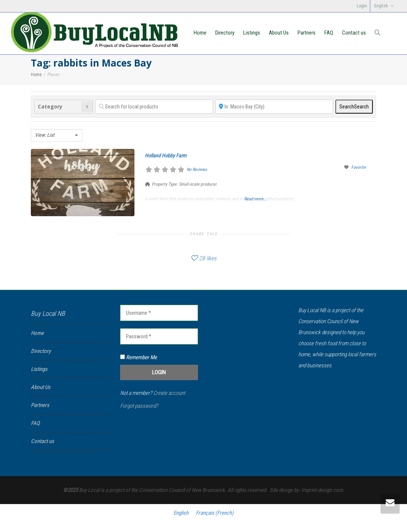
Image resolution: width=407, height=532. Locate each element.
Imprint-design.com (322, 490)
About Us (279, 33)
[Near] (274, 107)
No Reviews (197, 169)
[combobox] (57, 135)
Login (362, 6)
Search (354, 107)
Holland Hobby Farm (166, 156)
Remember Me (138, 357)
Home (200, 33)
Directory (225, 33)
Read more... (255, 199)
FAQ (329, 33)
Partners (307, 33)
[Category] (64, 107)
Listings (252, 33)
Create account (169, 393)
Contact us (354, 33)
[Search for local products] (154, 107)
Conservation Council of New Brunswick (182, 490)
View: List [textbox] (45, 135)
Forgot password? (139, 406)
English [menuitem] (181, 513)
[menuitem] (384, 6)
